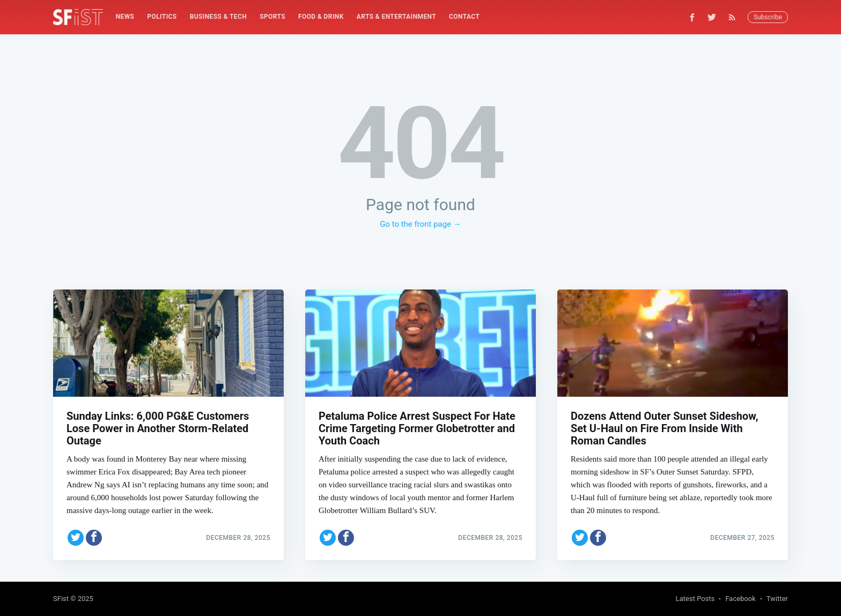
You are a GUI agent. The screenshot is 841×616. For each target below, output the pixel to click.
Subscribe (768, 17)
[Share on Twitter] (76, 538)
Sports (272, 17)
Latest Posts (695, 599)
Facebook (740, 599)
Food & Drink (321, 17)
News (125, 17)
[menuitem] (125, 17)
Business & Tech (219, 17)
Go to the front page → (420, 224)
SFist (61, 599)
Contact (464, 17)
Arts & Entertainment (396, 17)
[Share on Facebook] (94, 538)
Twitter (777, 599)
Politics (162, 17)
